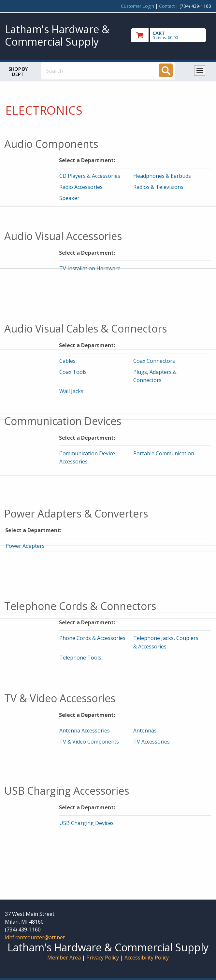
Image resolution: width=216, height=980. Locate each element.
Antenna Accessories (85, 731)
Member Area (64, 958)
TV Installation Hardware (90, 268)
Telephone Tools (80, 658)
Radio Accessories (81, 187)
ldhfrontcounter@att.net (35, 937)
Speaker (69, 198)
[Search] (166, 70)
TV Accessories (151, 742)
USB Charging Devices (86, 823)
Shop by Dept (18, 71)
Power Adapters (25, 546)
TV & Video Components (89, 742)
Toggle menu (200, 71)
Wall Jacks (71, 391)
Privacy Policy (103, 958)
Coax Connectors (154, 361)
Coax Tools (73, 372)
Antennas (145, 731)
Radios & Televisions (158, 187)
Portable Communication (164, 453)
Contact (167, 6)
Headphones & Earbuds (162, 176)
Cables (67, 361)
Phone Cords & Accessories (92, 638)
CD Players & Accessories (90, 176)
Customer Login (137, 6)
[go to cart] (171, 35)
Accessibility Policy (147, 958)
